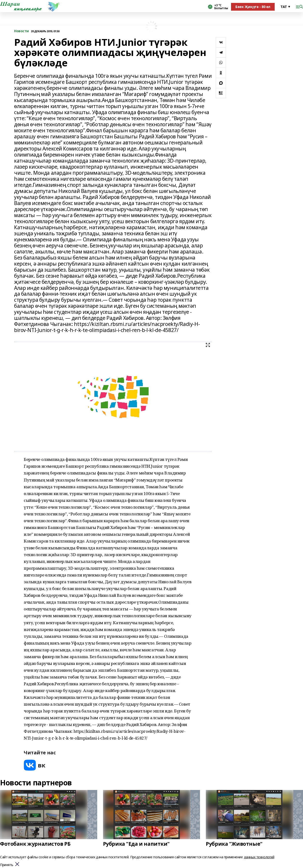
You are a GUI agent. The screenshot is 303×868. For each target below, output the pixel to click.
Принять (7, 865)
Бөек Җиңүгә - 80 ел (253, 7)
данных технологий (259, 857)
